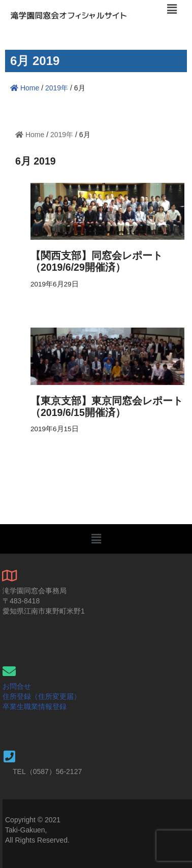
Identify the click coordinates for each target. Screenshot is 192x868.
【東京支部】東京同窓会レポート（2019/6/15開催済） (107, 407)
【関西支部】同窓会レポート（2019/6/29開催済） (97, 261)
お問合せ (17, 686)
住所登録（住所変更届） (42, 696)
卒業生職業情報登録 (35, 706)
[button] (96, 539)
